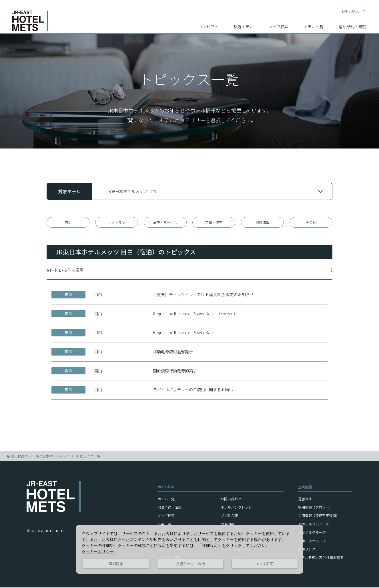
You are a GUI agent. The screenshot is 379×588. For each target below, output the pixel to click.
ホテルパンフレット (236, 508)
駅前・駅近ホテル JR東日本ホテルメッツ (39, 456)
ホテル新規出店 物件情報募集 (321, 558)
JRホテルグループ (312, 533)
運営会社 (305, 499)
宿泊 (68, 223)
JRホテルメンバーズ (314, 524)
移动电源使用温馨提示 (173, 352)
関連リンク (307, 550)
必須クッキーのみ (190, 564)
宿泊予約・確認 (353, 23)
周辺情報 (262, 223)
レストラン (117, 223)
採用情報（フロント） (315, 508)
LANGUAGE (354, 7)
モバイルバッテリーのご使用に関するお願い (193, 390)
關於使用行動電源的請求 (175, 371)
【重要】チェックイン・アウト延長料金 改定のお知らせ (203, 295)
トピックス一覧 (88, 456)
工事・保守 (214, 223)
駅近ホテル (244, 23)
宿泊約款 (228, 524)
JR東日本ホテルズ (312, 541)
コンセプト (208, 23)
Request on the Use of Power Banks (185, 333)
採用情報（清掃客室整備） (319, 516)
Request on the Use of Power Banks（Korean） (195, 314)
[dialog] (190, 549)
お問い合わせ (231, 499)
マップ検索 (278, 23)
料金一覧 (164, 524)
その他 (311, 223)
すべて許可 (265, 564)
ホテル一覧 (314, 23)
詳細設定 (116, 564)
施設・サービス (165, 223)
